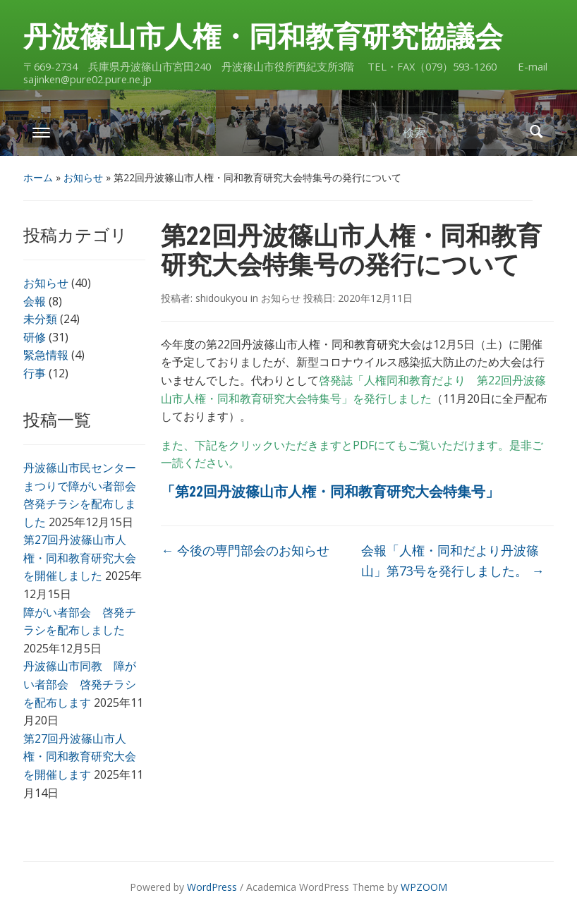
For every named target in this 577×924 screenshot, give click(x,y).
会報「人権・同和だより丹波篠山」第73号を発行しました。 (453, 560)
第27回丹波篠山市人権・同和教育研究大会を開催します (80, 756)
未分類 (40, 319)
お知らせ (83, 177)
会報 (35, 301)
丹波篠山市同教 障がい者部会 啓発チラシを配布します (80, 684)
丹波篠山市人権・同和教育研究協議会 (263, 37)
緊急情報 (46, 355)
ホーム (38, 177)
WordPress (212, 887)
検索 (536, 132)
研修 (35, 337)
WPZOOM (424, 887)
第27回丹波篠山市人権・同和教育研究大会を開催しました (80, 558)
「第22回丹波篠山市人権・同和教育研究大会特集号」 (330, 492)
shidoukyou (221, 298)
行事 (35, 373)
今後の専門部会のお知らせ (245, 550)
